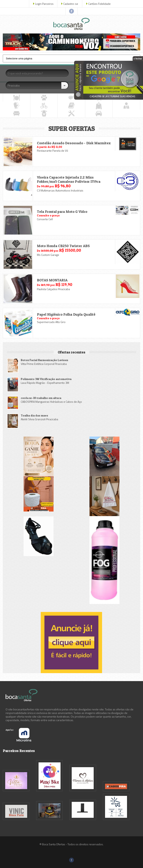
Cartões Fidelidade (99, 4)
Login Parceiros (44, 4)
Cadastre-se (71, 4)
